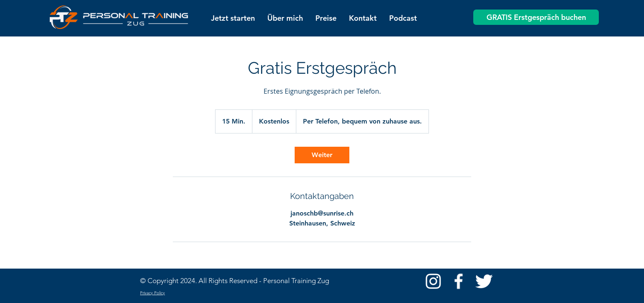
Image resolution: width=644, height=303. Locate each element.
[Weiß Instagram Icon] (433, 281)
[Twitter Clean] (484, 281)
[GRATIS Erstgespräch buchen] (536, 17)
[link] (322, 155)
